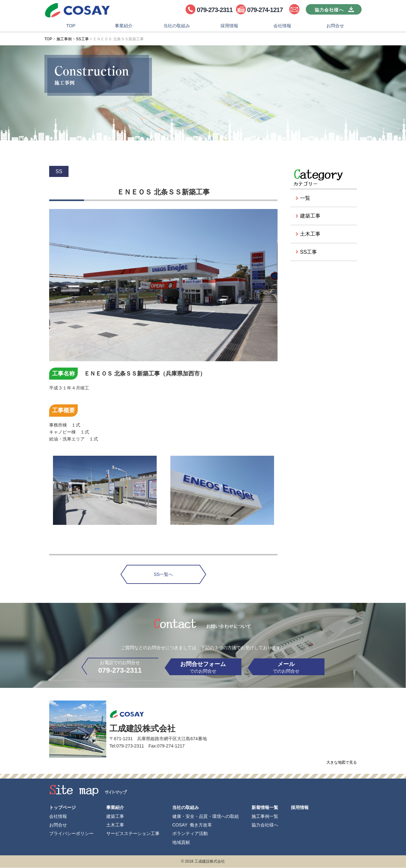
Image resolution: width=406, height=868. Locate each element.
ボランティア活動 (190, 834)
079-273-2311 (215, 10)
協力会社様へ (265, 825)
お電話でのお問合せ (111, 670)
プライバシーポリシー (71, 834)
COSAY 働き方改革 (192, 825)
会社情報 (282, 27)
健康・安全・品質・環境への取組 (206, 816)
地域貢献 (181, 842)
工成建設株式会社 (78, 11)
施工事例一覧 (265, 816)
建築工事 (310, 217)
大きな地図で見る (342, 766)
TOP (71, 27)
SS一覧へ (164, 576)
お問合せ (335, 27)
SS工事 (308, 253)
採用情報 (229, 27)
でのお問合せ (203, 669)
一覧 (305, 200)
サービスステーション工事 (133, 834)
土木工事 (310, 235)
